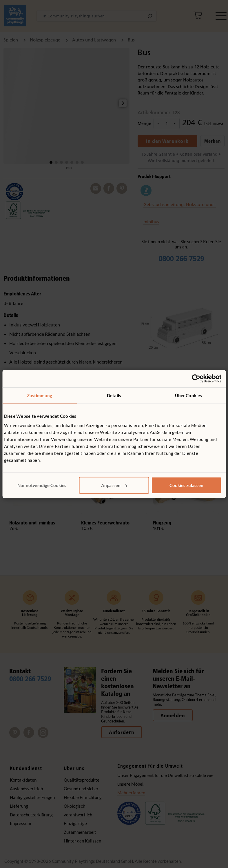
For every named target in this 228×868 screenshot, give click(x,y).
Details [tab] (114, 395)
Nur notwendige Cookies (42, 485)
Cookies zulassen (186, 485)
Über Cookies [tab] (188, 395)
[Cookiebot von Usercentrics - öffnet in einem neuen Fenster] (196, 379)
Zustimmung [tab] (40, 395)
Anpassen (114, 485)
